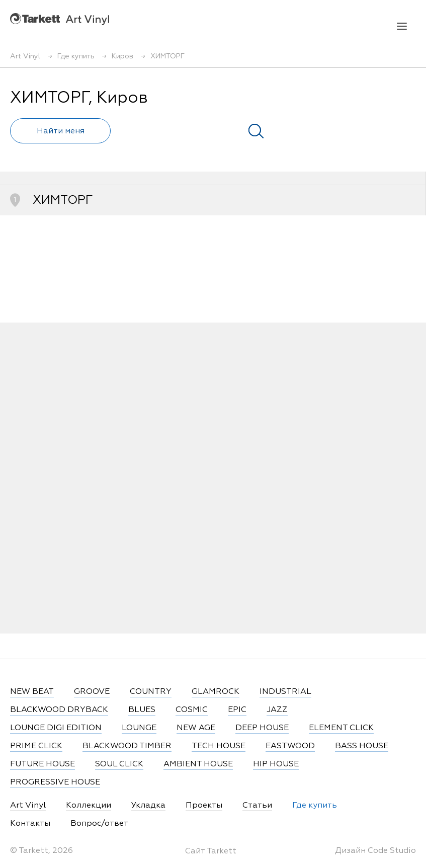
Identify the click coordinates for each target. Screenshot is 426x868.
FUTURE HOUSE (42, 764)
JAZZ (277, 710)
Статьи (257, 806)
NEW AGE (196, 728)
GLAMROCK (216, 692)
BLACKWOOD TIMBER (127, 746)
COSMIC (192, 710)
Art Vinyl (60, 19)
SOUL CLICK (119, 764)
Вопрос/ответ (99, 824)
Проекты (204, 806)
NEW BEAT (32, 692)
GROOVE (92, 692)
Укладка (148, 806)
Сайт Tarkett (211, 851)
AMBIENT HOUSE (198, 764)
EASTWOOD (290, 746)
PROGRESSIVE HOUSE (55, 782)
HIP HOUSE (276, 764)
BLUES (142, 710)
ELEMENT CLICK (341, 728)
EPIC (237, 710)
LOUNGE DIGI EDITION (56, 728)
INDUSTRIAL (285, 692)
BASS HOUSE (362, 746)
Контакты (30, 824)
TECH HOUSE (219, 746)
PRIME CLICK (36, 746)
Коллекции (89, 806)
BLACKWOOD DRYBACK (59, 710)
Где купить (315, 806)
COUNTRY (151, 692)
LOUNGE (139, 728)
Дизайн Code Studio (375, 851)
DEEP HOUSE (262, 728)
